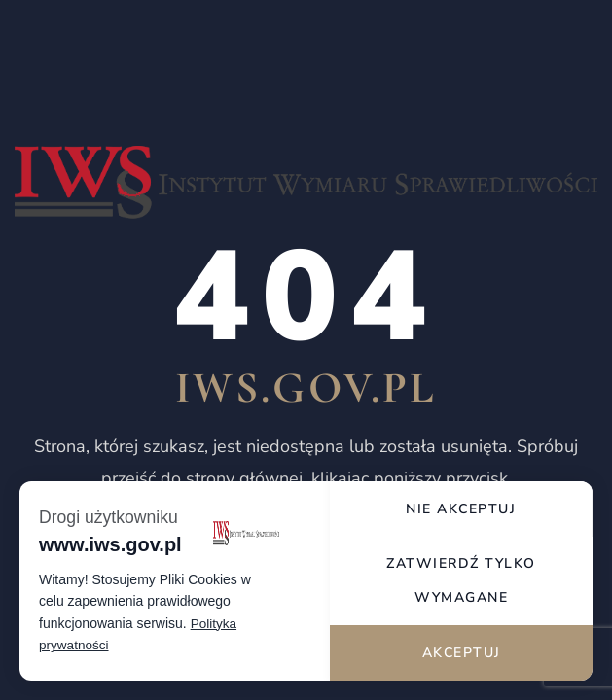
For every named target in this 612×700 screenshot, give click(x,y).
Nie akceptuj (462, 503)
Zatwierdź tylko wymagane (462, 577)
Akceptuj (462, 652)
